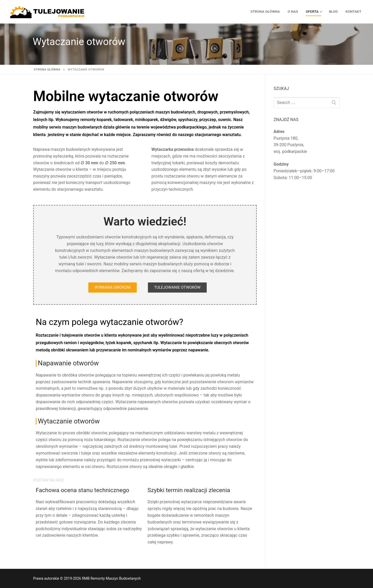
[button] (113, 288)
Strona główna (47, 69)
